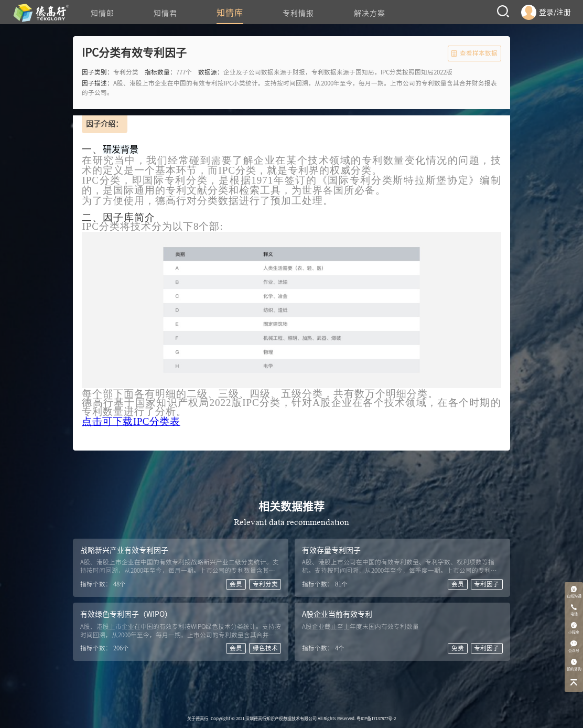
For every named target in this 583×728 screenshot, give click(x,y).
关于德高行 (198, 719)
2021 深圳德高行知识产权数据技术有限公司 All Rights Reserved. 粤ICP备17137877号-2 (316, 719)
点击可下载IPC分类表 (131, 421)
